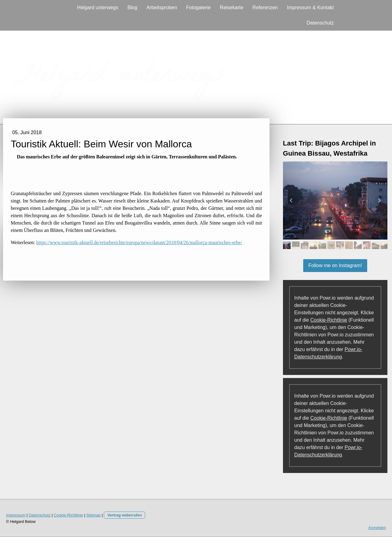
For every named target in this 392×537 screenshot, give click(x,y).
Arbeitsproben (162, 8)
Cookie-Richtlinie (329, 320)
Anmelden (377, 528)
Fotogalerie (198, 8)
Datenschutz (320, 23)
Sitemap (94, 515)
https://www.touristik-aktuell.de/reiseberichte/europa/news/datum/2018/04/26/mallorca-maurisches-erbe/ (139, 242)
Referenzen (265, 8)
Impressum (16, 515)
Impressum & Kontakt (310, 8)
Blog (132, 8)
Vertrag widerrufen (124, 515)
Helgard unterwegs (98, 8)
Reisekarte (232, 8)
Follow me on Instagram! (335, 265)
